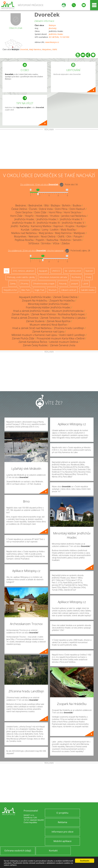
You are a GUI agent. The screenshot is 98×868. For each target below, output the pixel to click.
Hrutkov (55, 216)
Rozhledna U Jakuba (74, 318)
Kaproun (58, 226)
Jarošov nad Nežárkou (74, 216)
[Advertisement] (49, 150)
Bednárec (21, 205)
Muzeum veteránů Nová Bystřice (48, 325)
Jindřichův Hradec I (47, 219)
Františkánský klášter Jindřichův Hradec (48, 307)
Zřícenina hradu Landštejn (69, 328)
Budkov (77, 205)
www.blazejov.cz (52, 42)
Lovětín (54, 230)
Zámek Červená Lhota (63, 345)
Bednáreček (35, 205)
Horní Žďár (16, 216)
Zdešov (66, 243)
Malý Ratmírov (35, 49)
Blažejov (52, 25)
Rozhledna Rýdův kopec (71, 314)
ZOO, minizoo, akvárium (23, 271)
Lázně (85, 284)
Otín (69, 236)
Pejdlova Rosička (24, 240)
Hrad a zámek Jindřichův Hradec (32, 311)
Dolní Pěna (61, 209)
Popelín (40, 240)
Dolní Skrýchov (24, 212)
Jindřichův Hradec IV (48, 223)
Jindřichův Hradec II (71, 219)
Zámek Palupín (20, 314)
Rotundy (63, 284)
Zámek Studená (35, 321)
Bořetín (66, 205)
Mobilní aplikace (62, 841)
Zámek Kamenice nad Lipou (48, 331)
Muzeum (53, 290)
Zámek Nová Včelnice (44, 314)
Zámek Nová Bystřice (59, 321)
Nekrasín (34, 236)
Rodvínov (66, 240)
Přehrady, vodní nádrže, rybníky (21, 277)
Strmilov (46, 243)
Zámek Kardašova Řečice (33, 342)
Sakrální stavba (88, 290)
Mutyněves (47, 49)
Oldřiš (55, 49)
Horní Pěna (55, 212)
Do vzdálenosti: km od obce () (36, 251)
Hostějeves (42, 216)
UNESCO (56, 271)
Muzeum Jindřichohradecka (68, 311)
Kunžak (25, 230)
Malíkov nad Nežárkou (24, 233)
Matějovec (79, 233)
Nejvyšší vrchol (10, 290)
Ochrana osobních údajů (18, 851)
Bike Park (26, 290)
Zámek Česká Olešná (65, 297)
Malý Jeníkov (46, 233)
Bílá (47, 205)
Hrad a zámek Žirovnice (25, 318)
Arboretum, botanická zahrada (53, 277)
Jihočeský (53, 28)
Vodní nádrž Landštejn (72, 335)
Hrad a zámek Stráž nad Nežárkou (32, 328)
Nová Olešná (48, 236)
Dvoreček (47, 14)
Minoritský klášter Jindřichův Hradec (48, 304)
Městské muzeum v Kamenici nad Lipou (34, 335)
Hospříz (29, 216)
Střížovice (34, 243)
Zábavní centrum (69, 290)
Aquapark (43, 271)
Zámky (13, 284)
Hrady (88, 277)
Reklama (62, 822)
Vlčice (56, 243)
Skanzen (89, 271)
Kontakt (53, 851)
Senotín (77, 240)
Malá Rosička (68, 230)
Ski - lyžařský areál (73, 271)
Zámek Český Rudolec (35, 345)
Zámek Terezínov (50, 318)
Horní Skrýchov (72, 212)
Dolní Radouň (77, 209)
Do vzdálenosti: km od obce (39, 184)
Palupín (78, 236)
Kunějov (81, 226)
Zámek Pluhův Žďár (23, 338)
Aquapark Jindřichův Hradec (35, 297)
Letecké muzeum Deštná (64, 342)
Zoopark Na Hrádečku (35, 300)
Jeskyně (75, 284)
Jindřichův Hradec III (24, 223)
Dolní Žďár (41, 212)
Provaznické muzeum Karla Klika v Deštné (61, 338)
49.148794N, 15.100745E (59, 37)
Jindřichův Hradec (56, 34)
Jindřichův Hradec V (73, 223)
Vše (7, 271)
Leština (36, 230)
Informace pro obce (62, 832)
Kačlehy (24, 226)
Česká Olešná (19, 209)
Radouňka (52, 240)
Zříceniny (24, 284)
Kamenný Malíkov (41, 226)
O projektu (62, 813)
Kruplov (70, 226)
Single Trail (39, 290)
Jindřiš (14, 226)
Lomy (45, 230)
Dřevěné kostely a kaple (44, 284)
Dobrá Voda (46, 209)
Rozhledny (76, 277)
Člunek (33, 209)
